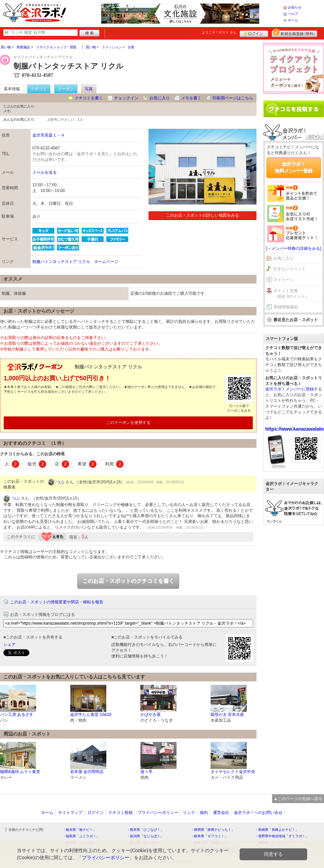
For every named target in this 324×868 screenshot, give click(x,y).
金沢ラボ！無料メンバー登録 (294, 167)
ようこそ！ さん (219, 32)
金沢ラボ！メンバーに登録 (290, 389)
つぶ (60, 482)
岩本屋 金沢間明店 (87, 772)
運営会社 (221, 813)
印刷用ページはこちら (233, 98)
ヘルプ (293, 14)
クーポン (66, 89)
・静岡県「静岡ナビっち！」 (213, 830)
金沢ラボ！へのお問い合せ (258, 813)
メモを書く (191, 98)
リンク (189, 813)
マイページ (283, 280)
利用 (114, 464)
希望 (87, 464)
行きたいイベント (290, 269)
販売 (37, 464)
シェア (9, 645)
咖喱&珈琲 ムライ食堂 (20, 772)
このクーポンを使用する (128, 423)
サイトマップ (70, 813)
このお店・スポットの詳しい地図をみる (202, 215)
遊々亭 (146, 772)
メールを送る (45, 172)
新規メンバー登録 (294, 33)
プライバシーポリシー (158, 813)
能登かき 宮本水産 (227, 715)
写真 (89, 89)
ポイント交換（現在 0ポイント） (291, 294)
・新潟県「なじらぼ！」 (145, 836)
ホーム (293, 20)
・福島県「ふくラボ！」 (81, 836)
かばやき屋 (151, 715)
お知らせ (295, 7)
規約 (204, 813)
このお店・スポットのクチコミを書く (128, 581)
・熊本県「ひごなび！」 (145, 830)
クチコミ (39, 89)
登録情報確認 (286, 307)
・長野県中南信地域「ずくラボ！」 (282, 836)
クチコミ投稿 (120, 813)
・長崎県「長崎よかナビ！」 (277, 830)
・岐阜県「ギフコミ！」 (209, 836)
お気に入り (160, 98)
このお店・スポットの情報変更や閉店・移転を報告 (57, 602)
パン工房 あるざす (17, 715)
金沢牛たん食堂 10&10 (91, 715)
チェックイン (126, 98)
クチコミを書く (89, 98)
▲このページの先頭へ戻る (298, 799)
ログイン (254, 33)
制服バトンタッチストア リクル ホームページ (75, 262)
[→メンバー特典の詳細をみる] (294, 248)
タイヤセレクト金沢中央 (233, 772)
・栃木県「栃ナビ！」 (79, 830)
